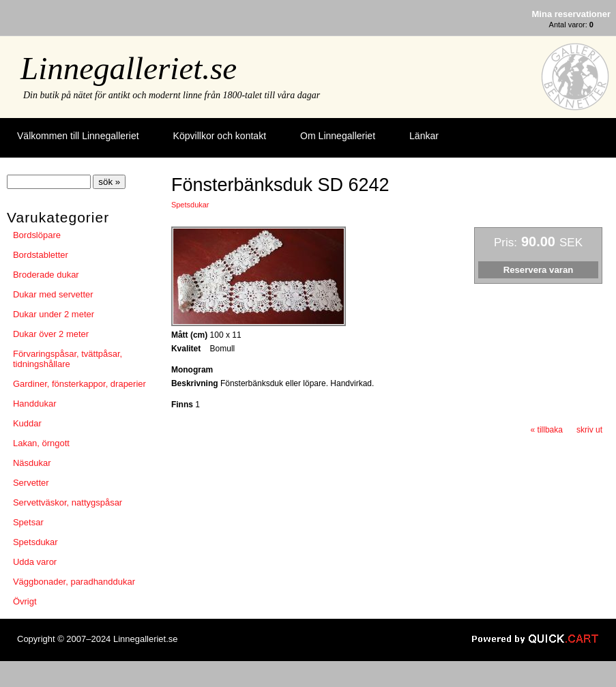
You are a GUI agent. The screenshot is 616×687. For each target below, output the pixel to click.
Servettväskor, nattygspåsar (68, 502)
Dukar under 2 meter (54, 314)
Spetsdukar (35, 542)
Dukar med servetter (53, 294)
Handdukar (35, 404)
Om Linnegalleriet (338, 136)
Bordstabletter (41, 255)
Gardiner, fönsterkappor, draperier (79, 384)
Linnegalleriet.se (129, 68)
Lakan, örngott (41, 443)
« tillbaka (547, 430)
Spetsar (28, 522)
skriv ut (589, 430)
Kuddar (27, 423)
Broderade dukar (46, 275)
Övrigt (25, 601)
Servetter (31, 483)
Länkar (424, 136)
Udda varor (35, 562)
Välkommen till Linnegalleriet (78, 136)
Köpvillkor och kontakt (220, 136)
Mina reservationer (571, 14)
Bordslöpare (37, 235)
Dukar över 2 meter (51, 334)
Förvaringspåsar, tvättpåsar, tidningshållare (68, 359)
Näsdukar (32, 463)
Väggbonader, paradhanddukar (74, 582)
